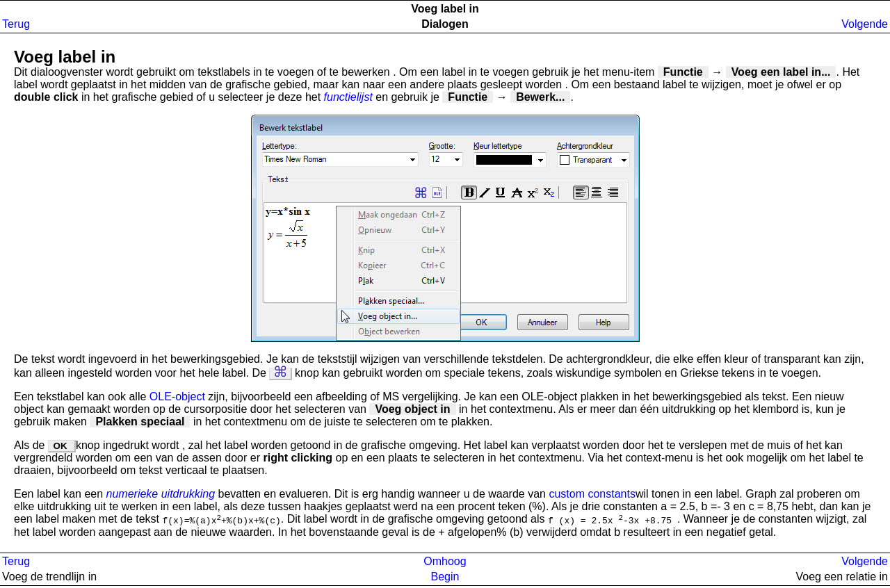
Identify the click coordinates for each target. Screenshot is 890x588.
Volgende (865, 24)
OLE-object (179, 397)
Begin (445, 579)
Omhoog (445, 563)
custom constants (592, 494)
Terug (16, 24)
